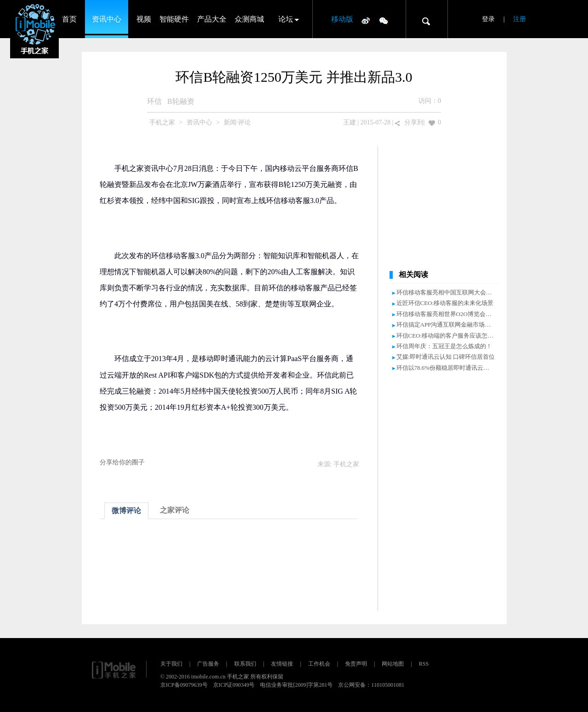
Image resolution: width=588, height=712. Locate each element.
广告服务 (208, 664)
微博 (366, 20)
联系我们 (245, 664)
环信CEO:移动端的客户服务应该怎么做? (449, 336)
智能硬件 (174, 19)
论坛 (286, 19)
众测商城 (249, 19)
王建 (350, 122)
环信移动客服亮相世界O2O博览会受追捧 (450, 314)
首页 (69, 19)
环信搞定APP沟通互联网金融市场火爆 (447, 325)
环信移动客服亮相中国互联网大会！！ (447, 292)
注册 (520, 19)
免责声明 (356, 664)
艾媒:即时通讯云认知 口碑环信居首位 (446, 357)
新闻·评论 (237, 122)
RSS (424, 664)
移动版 (342, 19)
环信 (154, 101)
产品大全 (212, 19)
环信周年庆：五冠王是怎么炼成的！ (444, 346)
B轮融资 (181, 101)
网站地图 (393, 664)
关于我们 (171, 664)
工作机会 (319, 664)
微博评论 (126, 511)
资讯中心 (107, 19)
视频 (144, 19)
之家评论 (175, 510)
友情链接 (282, 664)
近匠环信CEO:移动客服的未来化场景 (445, 303)
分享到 (414, 122)
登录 (488, 19)
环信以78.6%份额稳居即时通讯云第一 (446, 368)
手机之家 (162, 122)
